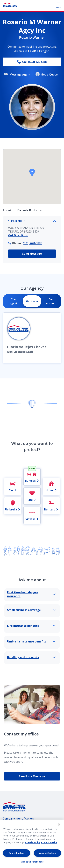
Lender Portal (12, 838)
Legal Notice (11, 832)
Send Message (32, 254)
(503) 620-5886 (32, 243)
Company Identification (18, 819)
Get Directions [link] (18, 235)
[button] (32, 173)
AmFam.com (11, 845)
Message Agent (17, 74)
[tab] (13, 301)
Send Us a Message (32, 776)
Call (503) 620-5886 (32, 62)
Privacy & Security (15, 825)
